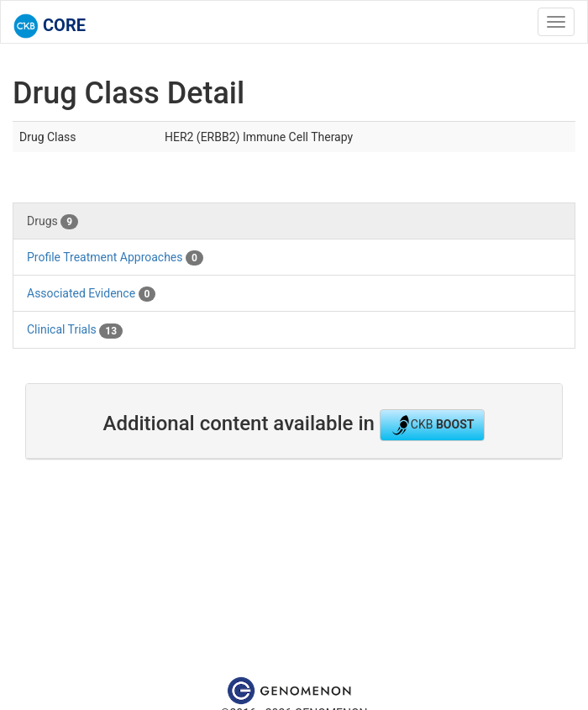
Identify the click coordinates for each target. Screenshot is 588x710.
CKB (433, 425)
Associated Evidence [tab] (91, 294)
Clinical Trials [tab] (75, 330)
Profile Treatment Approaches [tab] (115, 258)
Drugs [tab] (52, 222)
